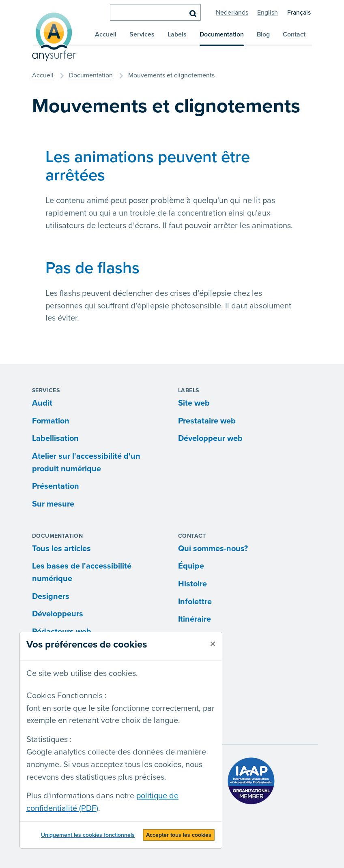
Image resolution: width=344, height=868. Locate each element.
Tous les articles (61, 549)
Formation (51, 421)
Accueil (106, 34)
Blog (263, 34)
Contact (294, 34)
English (268, 13)
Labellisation (55, 438)
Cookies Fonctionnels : (67, 696)
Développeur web (210, 438)
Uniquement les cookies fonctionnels (88, 835)
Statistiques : (49, 740)
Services (142, 34)
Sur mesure (53, 504)
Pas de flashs (92, 268)
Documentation (222, 34)
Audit (42, 403)
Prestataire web (207, 421)
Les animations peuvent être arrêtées (148, 166)
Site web (194, 403)
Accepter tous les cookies (179, 835)
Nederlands (232, 13)
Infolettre (195, 602)
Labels (177, 34)
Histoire (192, 584)
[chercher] (155, 12)
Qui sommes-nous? (213, 549)
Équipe (191, 566)
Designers (51, 596)
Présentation (56, 486)
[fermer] (213, 644)
